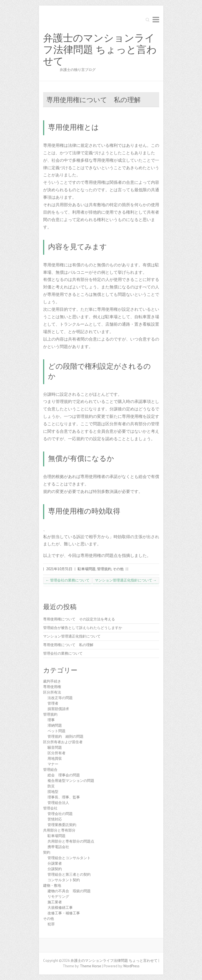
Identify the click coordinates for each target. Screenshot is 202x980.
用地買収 (55, 759)
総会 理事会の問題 (64, 775)
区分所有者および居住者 (63, 742)
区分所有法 (52, 692)
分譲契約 (55, 869)
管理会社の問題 (60, 814)
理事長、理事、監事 (64, 797)
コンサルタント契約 (64, 880)
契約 (47, 852)
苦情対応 (55, 819)
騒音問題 (55, 747)
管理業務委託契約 (62, 825)
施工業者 (55, 902)
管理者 (53, 703)
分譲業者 (55, 863)
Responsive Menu (156, 19)
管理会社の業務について (68, 580)
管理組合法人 (58, 803)
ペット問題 (57, 731)
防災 (51, 786)
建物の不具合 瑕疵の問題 (69, 891)
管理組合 (50, 770)
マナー (53, 764)
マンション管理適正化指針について (126, 580)
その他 (118, 569)
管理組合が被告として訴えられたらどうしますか (83, 628)
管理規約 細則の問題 (65, 736)
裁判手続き (52, 681)
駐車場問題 (87, 569)
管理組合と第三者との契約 (69, 874)
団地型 (53, 792)
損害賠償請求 (58, 709)
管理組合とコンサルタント (69, 858)
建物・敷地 (52, 885)
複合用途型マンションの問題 (71, 781)
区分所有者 (57, 753)
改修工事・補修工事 (64, 913)
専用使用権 (52, 687)
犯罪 (51, 924)
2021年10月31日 (59, 569)
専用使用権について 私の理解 (68, 645)
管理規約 (104, 569)
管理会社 (50, 808)
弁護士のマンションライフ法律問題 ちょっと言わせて (100, 50)
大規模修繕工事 (60, 908)
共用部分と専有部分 (59, 830)
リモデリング (58, 897)
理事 (51, 720)
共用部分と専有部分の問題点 (71, 841)
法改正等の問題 (60, 698)
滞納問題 (55, 725)
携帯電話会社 (58, 847)
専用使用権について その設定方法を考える (79, 619)
